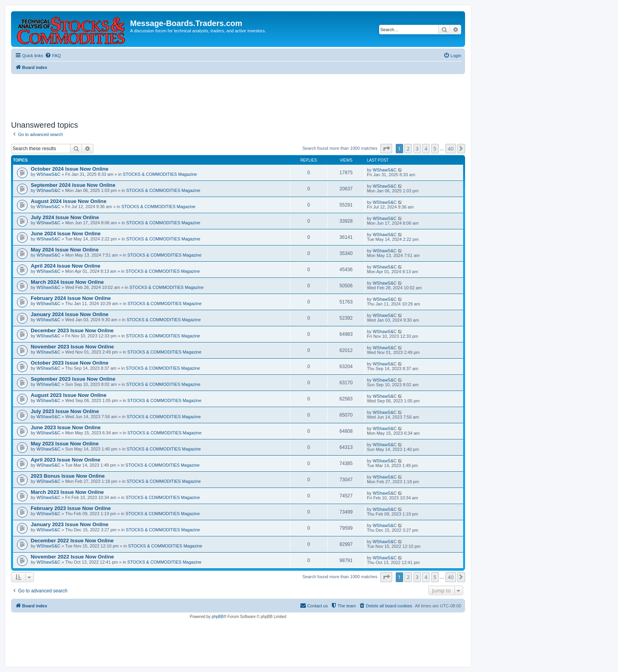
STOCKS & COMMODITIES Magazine (160, 174)
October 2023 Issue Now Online (70, 363)
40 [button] (451, 149)
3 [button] (417, 149)
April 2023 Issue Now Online (66, 460)
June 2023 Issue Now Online (66, 427)
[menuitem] (53, 56)
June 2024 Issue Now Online (66, 234)
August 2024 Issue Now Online (69, 201)
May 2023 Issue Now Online (65, 444)
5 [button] (435, 149)
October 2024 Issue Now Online (70, 169)
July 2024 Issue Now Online (65, 217)
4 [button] (426, 149)
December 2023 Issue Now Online (72, 330)
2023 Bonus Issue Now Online (68, 476)
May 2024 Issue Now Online (65, 250)
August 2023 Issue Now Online (69, 395)
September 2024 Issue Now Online (73, 185)
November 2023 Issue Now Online (72, 347)
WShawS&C (49, 174)
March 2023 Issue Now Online (67, 492)
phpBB (218, 617)
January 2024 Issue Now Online (70, 314)
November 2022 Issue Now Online (72, 557)
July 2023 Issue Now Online (65, 411)
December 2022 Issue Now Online (72, 541)
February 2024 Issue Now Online (71, 298)
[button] (386, 149)
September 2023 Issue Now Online (73, 379)
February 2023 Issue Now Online (71, 508)
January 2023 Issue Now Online (70, 524)
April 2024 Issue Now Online (66, 266)
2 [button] (408, 149)
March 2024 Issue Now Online (67, 282)
